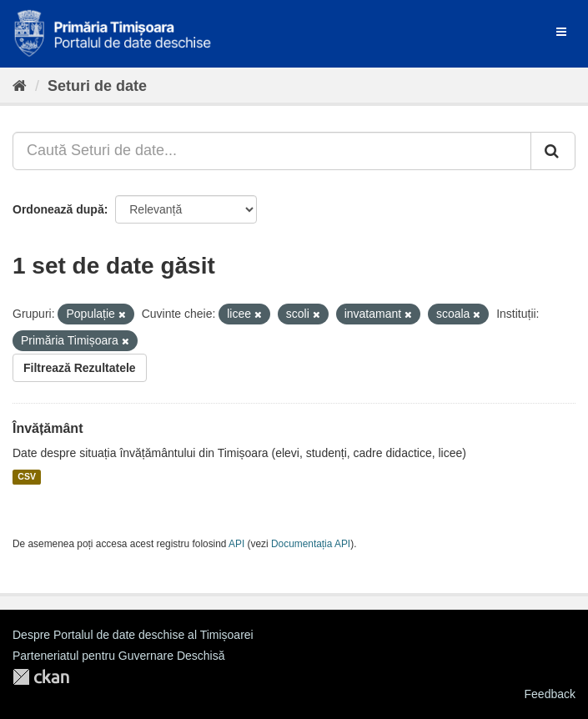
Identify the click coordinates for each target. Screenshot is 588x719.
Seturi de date (97, 86)
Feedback (550, 694)
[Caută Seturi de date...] (272, 151)
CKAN (41, 677)
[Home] (20, 86)
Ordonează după (58, 209)
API (236, 544)
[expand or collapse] (561, 32)
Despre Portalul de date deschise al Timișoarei (133, 635)
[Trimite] (553, 151)
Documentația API (311, 544)
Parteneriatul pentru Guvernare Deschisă (118, 656)
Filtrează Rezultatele (80, 368)
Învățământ (48, 428)
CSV (27, 477)
